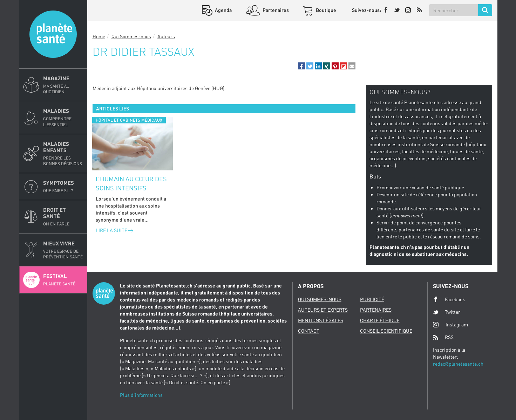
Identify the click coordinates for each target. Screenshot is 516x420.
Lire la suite (114, 230)
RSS (443, 337)
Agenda (223, 10)
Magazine (63, 85)
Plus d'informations (141, 395)
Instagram (450, 324)
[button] (301, 66)
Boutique (325, 10)
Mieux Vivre (63, 250)
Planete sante (53, 34)
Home (99, 36)
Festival (63, 280)
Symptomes (63, 187)
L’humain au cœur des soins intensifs (131, 183)
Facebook (449, 299)
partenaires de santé (421, 229)
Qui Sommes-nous (131, 36)
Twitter (447, 312)
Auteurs (166, 36)
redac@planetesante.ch (458, 364)
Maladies (63, 117)
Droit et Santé (63, 217)
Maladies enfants (63, 154)
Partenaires (275, 10)
